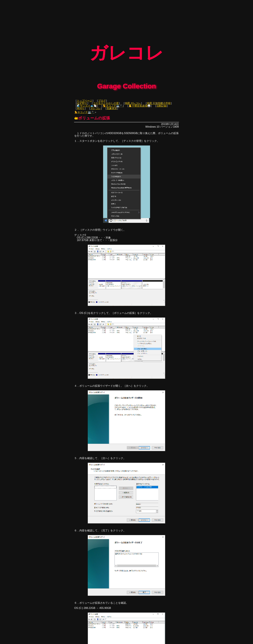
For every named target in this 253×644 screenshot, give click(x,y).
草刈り (81, 106)
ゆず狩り (82, 101)
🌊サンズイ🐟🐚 (87, 104)
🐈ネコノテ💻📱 (113, 104)
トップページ (85, 98)
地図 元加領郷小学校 (159, 101)
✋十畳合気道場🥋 (140, 104)
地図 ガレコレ (133, 101)
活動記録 (162, 104)
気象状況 (112, 106)
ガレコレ (96, 106)
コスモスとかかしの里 (106, 101)
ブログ (102, 98)
